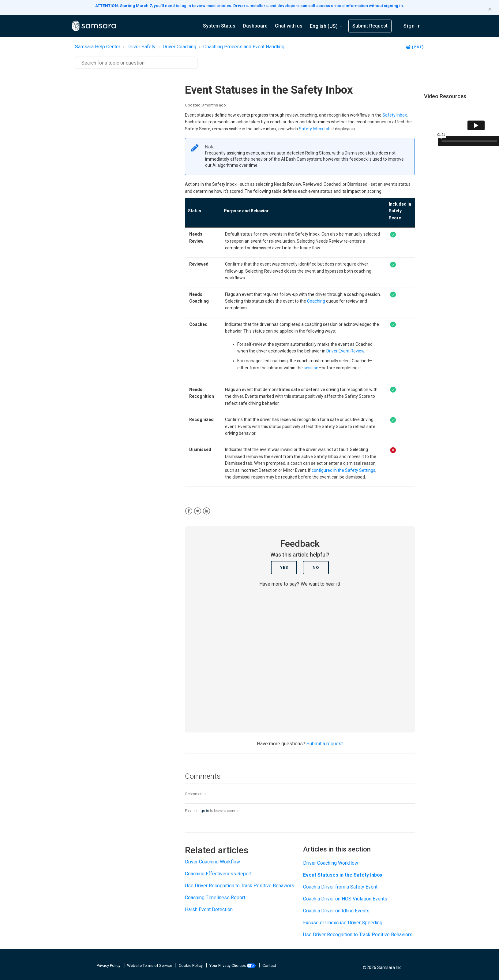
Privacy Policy (109, 965)
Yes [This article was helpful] (284, 567)
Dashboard (255, 26)
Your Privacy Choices (233, 965)
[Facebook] (189, 511)
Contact (269, 965)
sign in (203, 811)
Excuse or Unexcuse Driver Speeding (343, 923)
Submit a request (325, 744)
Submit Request (370, 26)
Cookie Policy (191, 965)
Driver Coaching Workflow (212, 862)
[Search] (136, 63)
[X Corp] (198, 511)
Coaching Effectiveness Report (218, 874)
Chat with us (289, 26)
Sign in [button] (412, 26)
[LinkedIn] (206, 511)
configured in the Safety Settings (343, 470)
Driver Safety (141, 47)
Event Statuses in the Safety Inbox (343, 875)
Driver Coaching (179, 47)
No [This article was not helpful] (316, 567)
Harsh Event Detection (209, 909)
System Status (219, 26)
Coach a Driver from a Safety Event (340, 887)
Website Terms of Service (150, 965)
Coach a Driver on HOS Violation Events (345, 899)
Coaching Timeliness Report (215, 898)
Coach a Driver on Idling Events (336, 911)
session (311, 368)
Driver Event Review (345, 351)
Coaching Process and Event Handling (244, 47)
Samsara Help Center (98, 47)
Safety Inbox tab (315, 129)
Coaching (316, 301)
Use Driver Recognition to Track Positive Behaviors (240, 886)
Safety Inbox (395, 115)
